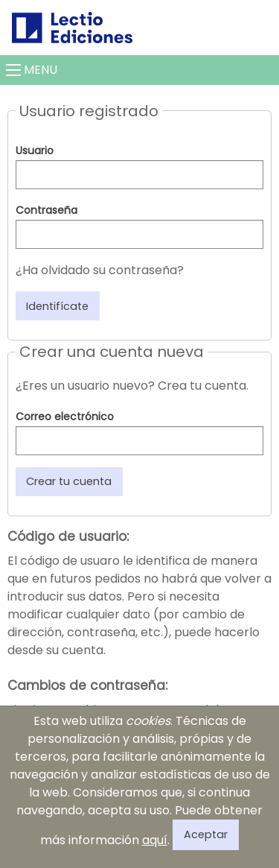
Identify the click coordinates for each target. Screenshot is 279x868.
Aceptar (206, 834)
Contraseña (46, 210)
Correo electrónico (65, 416)
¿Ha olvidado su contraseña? (100, 270)
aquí (155, 840)
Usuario (35, 151)
